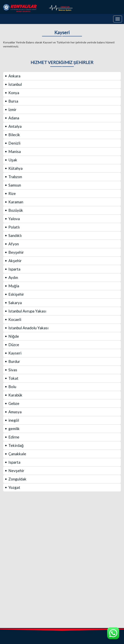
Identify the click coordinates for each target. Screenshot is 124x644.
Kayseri (62, 32)
